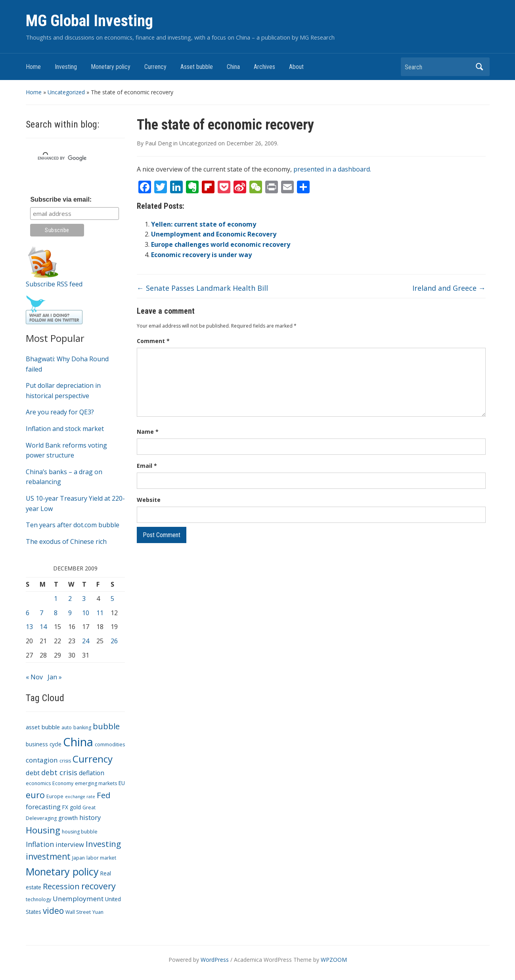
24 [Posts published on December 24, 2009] (86, 641)
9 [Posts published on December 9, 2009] (70, 613)
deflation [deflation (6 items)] (92, 773)
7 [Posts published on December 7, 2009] (41, 613)
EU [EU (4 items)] (122, 783)
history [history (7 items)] (90, 817)
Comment (153, 341)
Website (149, 500)
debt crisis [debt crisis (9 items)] (59, 772)
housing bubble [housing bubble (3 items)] (80, 832)
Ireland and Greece (449, 288)
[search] (66, 158)
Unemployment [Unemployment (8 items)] (78, 899)
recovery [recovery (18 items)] (99, 886)
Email (147, 466)
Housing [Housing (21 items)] (43, 830)
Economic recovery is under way (201, 255)
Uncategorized (66, 92)
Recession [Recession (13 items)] (61, 886)
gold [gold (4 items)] (75, 807)
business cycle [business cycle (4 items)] (44, 744)
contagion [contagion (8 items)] (42, 760)
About (296, 67)
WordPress (215, 960)
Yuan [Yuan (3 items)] (98, 912)
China (233, 67)
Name (148, 432)
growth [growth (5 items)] (68, 818)
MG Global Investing (89, 21)
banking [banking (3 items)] (82, 727)
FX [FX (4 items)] (65, 807)
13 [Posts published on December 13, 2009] (29, 627)
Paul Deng (158, 143)
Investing (66, 67)
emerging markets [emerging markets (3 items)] (96, 783)
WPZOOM (334, 960)
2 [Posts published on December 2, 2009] (70, 599)
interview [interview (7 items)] (70, 844)
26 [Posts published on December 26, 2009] (114, 641)
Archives (264, 67)
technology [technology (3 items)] (38, 899)
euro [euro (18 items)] (35, 795)
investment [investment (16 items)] (48, 856)
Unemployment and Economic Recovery (214, 234)
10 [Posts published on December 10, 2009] (86, 613)
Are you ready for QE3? (60, 412)
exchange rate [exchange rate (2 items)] (80, 797)
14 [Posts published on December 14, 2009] (43, 627)
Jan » (55, 677)
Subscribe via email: (61, 199)
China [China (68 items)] (78, 742)
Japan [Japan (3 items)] (78, 858)
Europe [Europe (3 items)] (55, 796)
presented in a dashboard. (332, 169)
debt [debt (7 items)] (33, 773)
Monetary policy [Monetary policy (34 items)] (62, 871)
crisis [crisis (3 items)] (65, 761)
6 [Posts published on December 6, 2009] (28, 613)
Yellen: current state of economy (204, 224)
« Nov (34, 677)
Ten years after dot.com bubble (73, 525)
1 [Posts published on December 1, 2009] (56, 599)
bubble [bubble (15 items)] (106, 726)
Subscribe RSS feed (54, 284)
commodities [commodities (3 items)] (110, 745)
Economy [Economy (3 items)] (63, 783)
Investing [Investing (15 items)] (103, 844)
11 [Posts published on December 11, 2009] (100, 613)
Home (33, 67)
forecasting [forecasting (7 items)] (43, 807)
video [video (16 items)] (53, 911)
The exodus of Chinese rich (66, 541)
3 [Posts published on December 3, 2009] (84, 599)
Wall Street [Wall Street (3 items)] (78, 912)
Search (480, 67)
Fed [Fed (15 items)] (103, 795)
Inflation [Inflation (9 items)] (40, 844)
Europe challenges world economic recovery (221, 244)
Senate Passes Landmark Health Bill (202, 288)
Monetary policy (111, 67)
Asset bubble (197, 67)
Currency (155, 67)
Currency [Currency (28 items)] (93, 759)
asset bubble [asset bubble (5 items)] (43, 727)
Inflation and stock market (65, 429)
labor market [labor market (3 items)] (101, 858)
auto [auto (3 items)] (67, 727)
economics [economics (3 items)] (38, 783)
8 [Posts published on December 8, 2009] (56, 613)
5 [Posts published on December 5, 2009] (112, 599)
